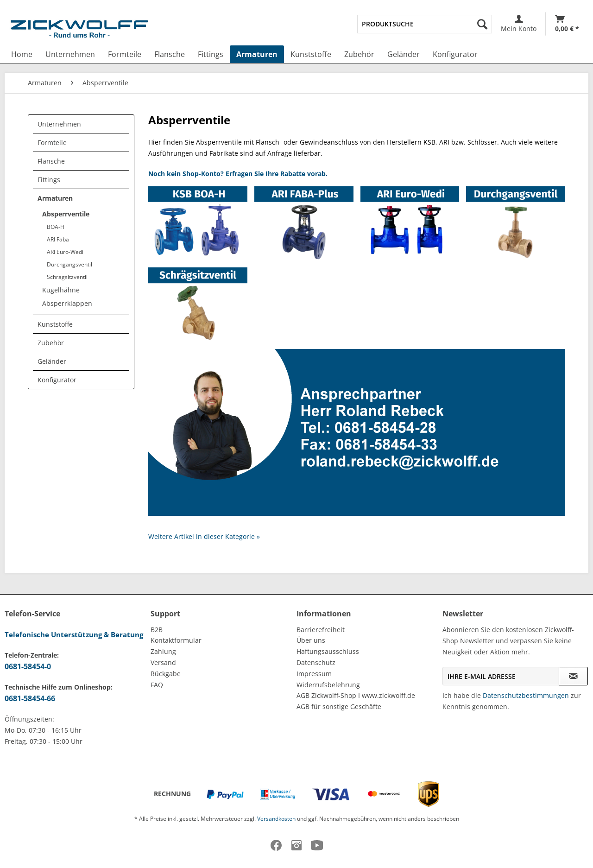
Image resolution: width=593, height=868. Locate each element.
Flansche (51, 161)
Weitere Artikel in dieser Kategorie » (204, 536)
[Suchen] (482, 24)
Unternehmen (59, 124)
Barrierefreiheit (321, 630)
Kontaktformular (176, 640)
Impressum (314, 674)
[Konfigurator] (455, 54)
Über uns (311, 640)
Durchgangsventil (69, 264)
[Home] (22, 54)
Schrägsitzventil (67, 277)
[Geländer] (404, 54)
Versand (163, 662)
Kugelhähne (61, 290)
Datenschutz (316, 662)
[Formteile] (125, 54)
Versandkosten (276, 819)
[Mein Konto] (519, 24)
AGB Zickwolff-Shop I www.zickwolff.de (356, 695)
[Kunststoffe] (311, 54)
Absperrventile (66, 214)
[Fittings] (211, 54)
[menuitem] (425, 24)
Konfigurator (57, 380)
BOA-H (56, 227)
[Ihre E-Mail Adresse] (501, 676)
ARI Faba (58, 239)
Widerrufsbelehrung (328, 685)
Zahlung (163, 651)
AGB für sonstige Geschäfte (339, 706)
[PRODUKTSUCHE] (425, 24)
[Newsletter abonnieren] (573, 676)
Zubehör (51, 343)
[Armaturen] (257, 54)
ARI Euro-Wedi (65, 252)
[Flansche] (170, 54)
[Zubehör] (359, 54)
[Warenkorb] (567, 24)
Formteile (52, 143)
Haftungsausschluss (328, 651)
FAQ (157, 685)
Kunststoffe (55, 324)
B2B (157, 630)
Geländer (52, 361)
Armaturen (55, 198)
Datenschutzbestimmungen (526, 695)
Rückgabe (166, 674)
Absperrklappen (67, 303)
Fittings (49, 180)
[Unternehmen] (70, 54)
